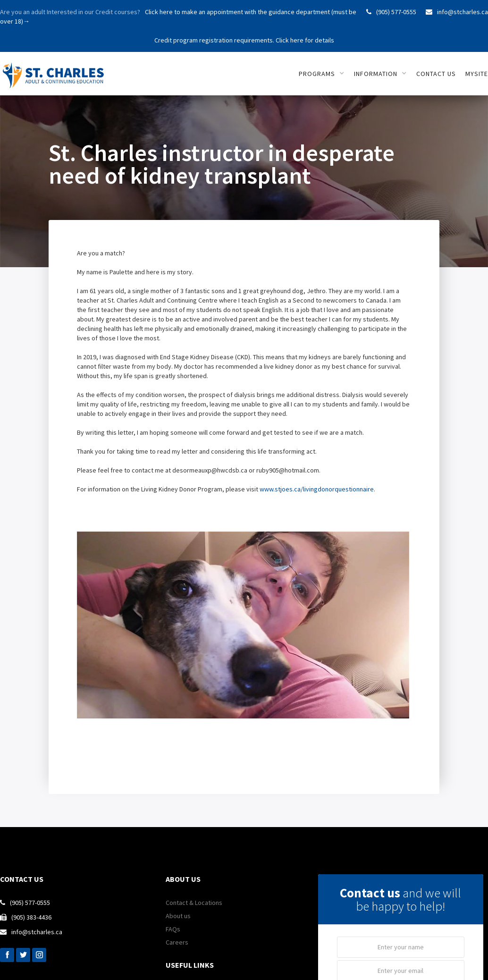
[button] (322, 74)
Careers (177, 942)
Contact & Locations (194, 903)
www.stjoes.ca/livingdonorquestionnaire (317, 489)
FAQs (173, 929)
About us (178, 916)
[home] (55, 70)
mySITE (477, 74)
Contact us (436, 74)
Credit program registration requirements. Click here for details (244, 40)
